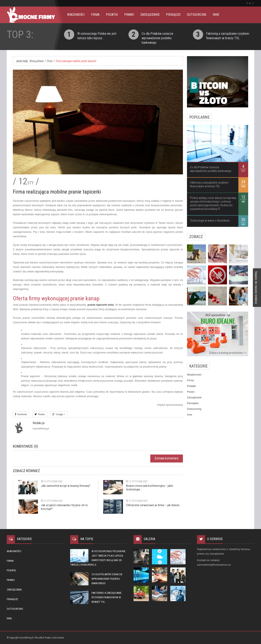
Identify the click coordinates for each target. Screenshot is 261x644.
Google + (60, 414)
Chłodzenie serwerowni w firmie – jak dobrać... (154, 505)
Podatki (112, 15)
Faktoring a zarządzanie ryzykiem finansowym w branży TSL (107, 597)
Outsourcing (197, 15)
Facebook (22, 414)
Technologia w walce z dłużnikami (210, 221)
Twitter (41, 414)
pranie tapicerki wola (101, 305)
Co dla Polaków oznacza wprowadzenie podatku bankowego (157, 38)
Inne (216, 15)
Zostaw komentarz (167, 458)
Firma (95, 15)
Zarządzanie (150, 15)
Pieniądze (173, 15)
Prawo (129, 15)
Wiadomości (76, 15)
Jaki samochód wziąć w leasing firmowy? (66, 486)
